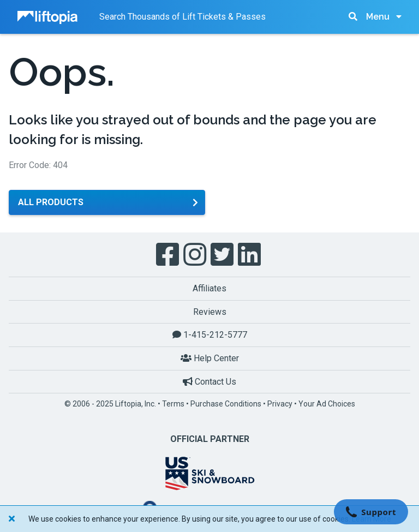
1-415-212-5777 (210, 335)
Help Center (210, 358)
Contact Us (209, 382)
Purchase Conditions (226, 404)
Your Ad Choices (327, 404)
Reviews (210, 312)
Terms (173, 404)
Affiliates (209, 288)
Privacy (280, 404)
